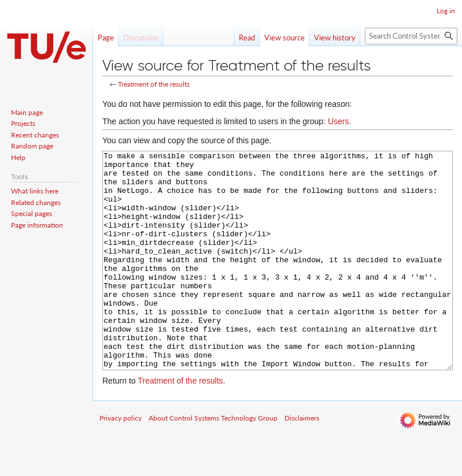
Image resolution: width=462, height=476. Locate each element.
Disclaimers (302, 461)
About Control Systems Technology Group (213, 461)
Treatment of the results (154, 84)
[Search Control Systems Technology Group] (411, 36)
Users (339, 121)
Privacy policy (121, 461)
